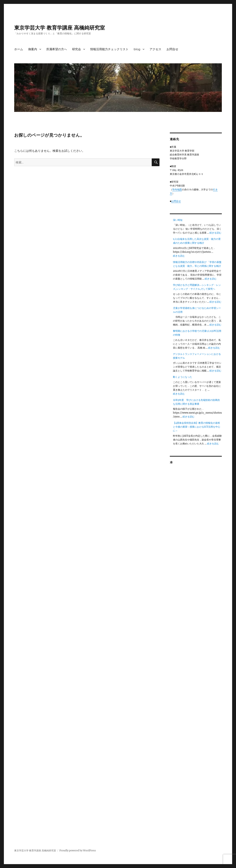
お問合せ (172, 49)
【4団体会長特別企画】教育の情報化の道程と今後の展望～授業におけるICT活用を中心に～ (197, 427)
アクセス (155, 49)
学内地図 (177, 190)
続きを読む (215, 233)
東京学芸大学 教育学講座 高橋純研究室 (60, 28)
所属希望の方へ (57, 49)
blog (137, 49)
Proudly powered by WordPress (78, 851)
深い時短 (178, 220)
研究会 (77, 49)
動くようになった (183, 377)
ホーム (19, 49)
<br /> (196, 583)
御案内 (33, 49)
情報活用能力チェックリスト (109, 49)
